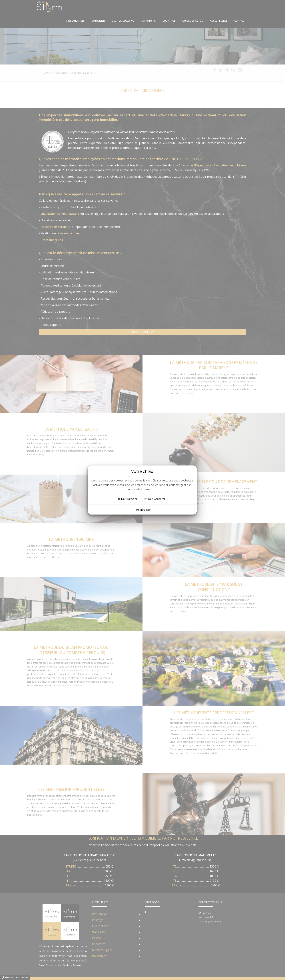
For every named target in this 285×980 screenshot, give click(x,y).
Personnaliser (142, 510)
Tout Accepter (155, 499)
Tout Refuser (127, 499)
